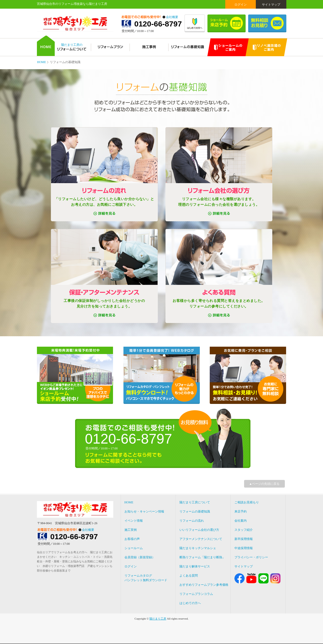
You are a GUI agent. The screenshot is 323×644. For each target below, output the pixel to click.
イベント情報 (134, 521)
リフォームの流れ (192, 521)
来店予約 (241, 511)
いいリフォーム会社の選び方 (199, 530)
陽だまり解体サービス (195, 566)
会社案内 (241, 521)
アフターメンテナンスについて (201, 539)
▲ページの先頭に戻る (264, 484)
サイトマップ (271, 5)
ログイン (241, 5)
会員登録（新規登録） (140, 557)
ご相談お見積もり (247, 502)
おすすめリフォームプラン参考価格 (204, 585)
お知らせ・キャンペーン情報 (144, 511)
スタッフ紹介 (244, 530)
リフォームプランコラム (196, 594)
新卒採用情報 (244, 539)
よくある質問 (189, 576)
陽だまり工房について (195, 502)
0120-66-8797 (158, 24)
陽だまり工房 (158, 619)
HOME (42, 62)
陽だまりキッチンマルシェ (198, 548)
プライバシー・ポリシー (251, 557)
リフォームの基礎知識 (195, 511)
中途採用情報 (244, 548)
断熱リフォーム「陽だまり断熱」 (202, 557)
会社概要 (172, 17)
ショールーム (134, 548)
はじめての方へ (190, 603)
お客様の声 (132, 539)
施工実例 (131, 530)
